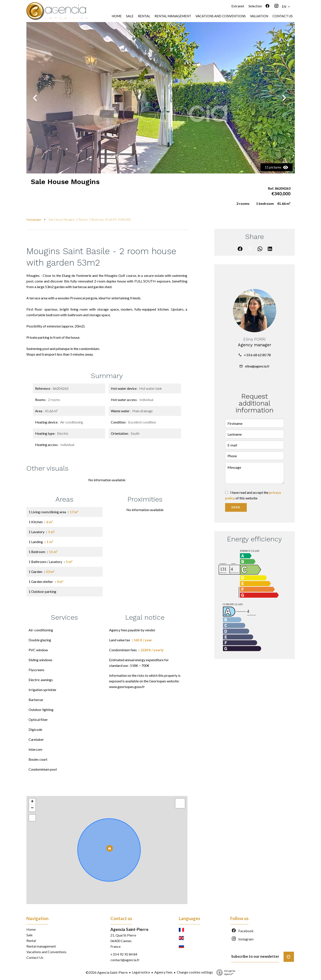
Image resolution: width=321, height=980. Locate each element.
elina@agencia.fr (257, 366)
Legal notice (141, 972)
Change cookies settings (195, 972)
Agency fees (163, 972)
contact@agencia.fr (125, 960)
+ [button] (32, 802)
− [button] (32, 808)
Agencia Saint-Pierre (129, 929)
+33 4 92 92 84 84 (124, 954)
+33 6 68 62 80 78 (257, 355)
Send (236, 507)
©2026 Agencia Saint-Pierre (107, 972)
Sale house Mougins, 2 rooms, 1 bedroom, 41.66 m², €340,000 (90, 219)
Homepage (34, 219)
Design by (225, 972)
